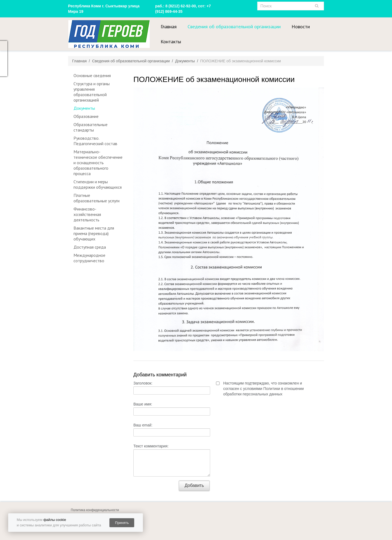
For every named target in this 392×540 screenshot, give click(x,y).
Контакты (171, 42)
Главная (169, 27)
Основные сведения (92, 75)
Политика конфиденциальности (95, 510)
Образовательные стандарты (91, 127)
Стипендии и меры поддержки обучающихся (98, 184)
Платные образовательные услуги (97, 198)
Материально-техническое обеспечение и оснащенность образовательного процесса (98, 163)
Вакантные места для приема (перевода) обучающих (94, 233)
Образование (86, 116)
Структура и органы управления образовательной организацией (92, 92)
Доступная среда (90, 247)
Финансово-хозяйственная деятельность (87, 214)
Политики (272, 389)
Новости (301, 27)
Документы (84, 108)
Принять (122, 523)
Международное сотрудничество (89, 258)
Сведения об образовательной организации (234, 27)
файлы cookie (55, 520)
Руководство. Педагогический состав (95, 141)
